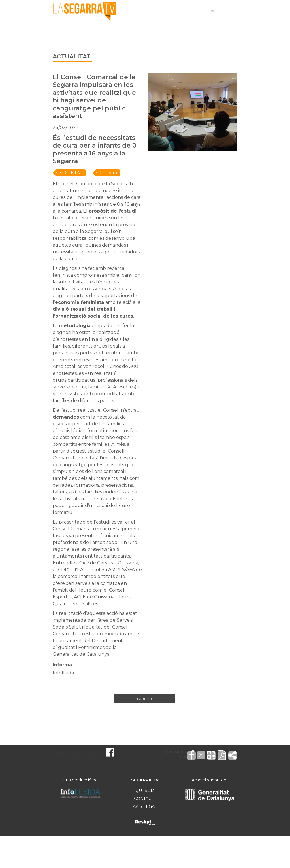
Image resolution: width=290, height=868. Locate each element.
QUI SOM (145, 791)
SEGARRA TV (145, 780)
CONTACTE (145, 799)
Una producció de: (80, 780)
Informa (62, 665)
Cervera (108, 173)
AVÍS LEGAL (145, 807)
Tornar (144, 699)
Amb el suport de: (210, 780)
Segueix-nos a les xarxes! (76, 752)
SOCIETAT (71, 173)
